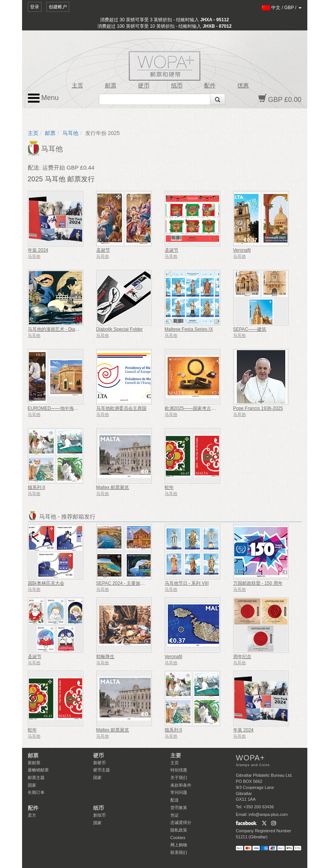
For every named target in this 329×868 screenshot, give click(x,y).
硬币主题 (102, 770)
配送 (175, 800)
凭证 (175, 815)
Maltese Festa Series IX (189, 329)
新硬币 (99, 763)
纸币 (177, 86)
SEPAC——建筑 (250, 329)
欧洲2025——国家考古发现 (193, 408)
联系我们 (179, 852)
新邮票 (34, 763)
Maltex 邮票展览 (113, 487)
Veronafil (242, 250)
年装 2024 (38, 250)
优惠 (243, 86)
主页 (78, 86)
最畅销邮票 (38, 770)
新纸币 (99, 815)
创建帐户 (58, 7)
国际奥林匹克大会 (46, 583)
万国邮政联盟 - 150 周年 (258, 583)
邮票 (111, 86)
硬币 (144, 86)
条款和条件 (181, 785)
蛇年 (169, 487)
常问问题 (179, 792)
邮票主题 (36, 778)
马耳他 (70, 133)
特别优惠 (179, 770)
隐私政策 (179, 830)
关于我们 (179, 778)
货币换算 (179, 808)
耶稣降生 (105, 657)
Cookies (178, 838)
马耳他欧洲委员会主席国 (121, 408)
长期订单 (36, 792)
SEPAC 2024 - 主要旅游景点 (125, 583)
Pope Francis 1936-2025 (258, 408)
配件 (210, 86)
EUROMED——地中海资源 (55, 408)
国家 (32, 785)
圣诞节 (103, 250)
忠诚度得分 (181, 822)
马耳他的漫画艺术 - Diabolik (56, 329)
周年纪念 (242, 657)
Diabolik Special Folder (120, 329)
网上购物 (179, 845)
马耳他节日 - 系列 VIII (187, 583)
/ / (282, 8)
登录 (35, 7)
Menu (43, 98)
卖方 (32, 815)
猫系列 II (37, 487)
